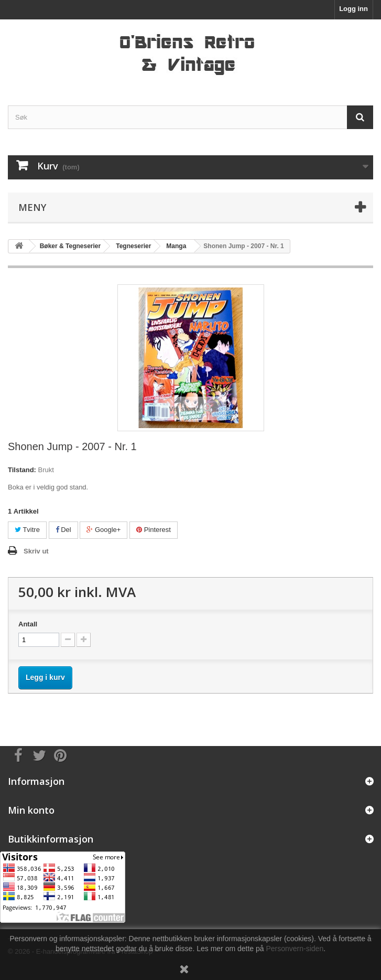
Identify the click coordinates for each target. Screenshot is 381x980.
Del (63, 530)
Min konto (31, 810)
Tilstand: (22, 470)
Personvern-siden (295, 949)
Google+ (104, 530)
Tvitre (27, 530)
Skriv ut (36, 551)
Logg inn (353, 9)
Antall (28, 624)
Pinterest (154, 530)
